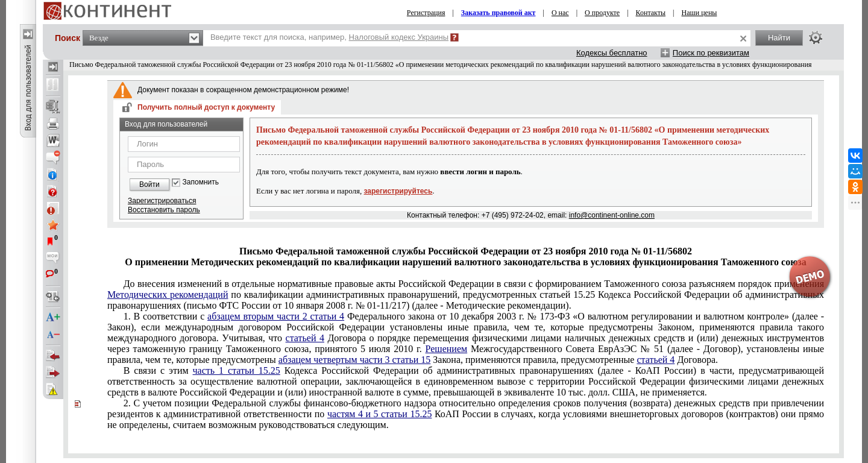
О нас (560, 13)
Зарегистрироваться (162, 201)
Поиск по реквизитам (711, 53)
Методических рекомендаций (168, 294)
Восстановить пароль (164, 210)
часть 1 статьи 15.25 (237, 370)
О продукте (602, 13)
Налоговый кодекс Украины (399, 37)
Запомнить (201, 182)
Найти (779, 38)
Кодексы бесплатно (612, 53)
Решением (447, 349)
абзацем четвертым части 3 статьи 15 (354, 360)
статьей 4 (305, 338)
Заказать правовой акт (498, 13)
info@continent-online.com (612, 215)
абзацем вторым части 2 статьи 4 (276, 316)
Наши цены (700, 13)
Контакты (651, 13)
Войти (149, 184)
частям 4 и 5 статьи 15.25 (380, 414)
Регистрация (426, 13)
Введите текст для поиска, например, (329, 37)
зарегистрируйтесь (398, 191)
